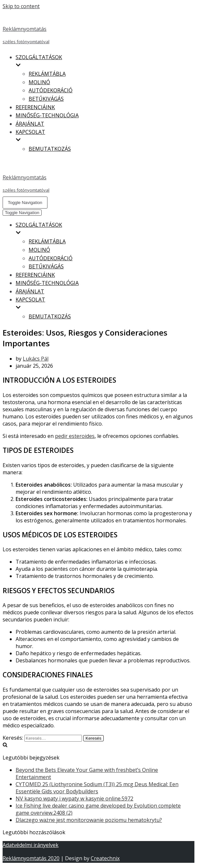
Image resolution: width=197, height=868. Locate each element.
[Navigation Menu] (25, 203)
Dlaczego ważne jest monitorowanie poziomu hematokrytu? (89, 820)
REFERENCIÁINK (35, 107)
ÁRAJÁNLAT (30, 124)
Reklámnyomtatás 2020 (31, 858)
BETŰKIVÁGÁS (46, 99)
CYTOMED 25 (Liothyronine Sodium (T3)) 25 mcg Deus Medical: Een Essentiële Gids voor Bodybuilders (97, 788)
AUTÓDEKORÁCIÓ (51, 90)
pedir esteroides (75, 436)
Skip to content (21, 6)
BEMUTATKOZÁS (50, 149)
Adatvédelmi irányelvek (31, 845)
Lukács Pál (36, 359)
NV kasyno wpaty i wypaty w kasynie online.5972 (74, 798)
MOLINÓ (39, 82)
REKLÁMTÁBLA (47, 74)
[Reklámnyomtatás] (98, 29)
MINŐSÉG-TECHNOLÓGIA (47, 115)
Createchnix (105, 858)
